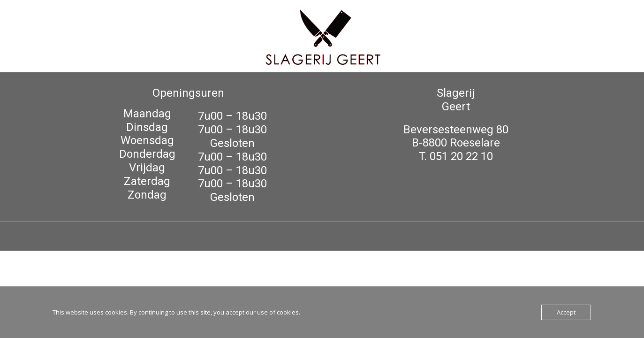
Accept (566, 312)
